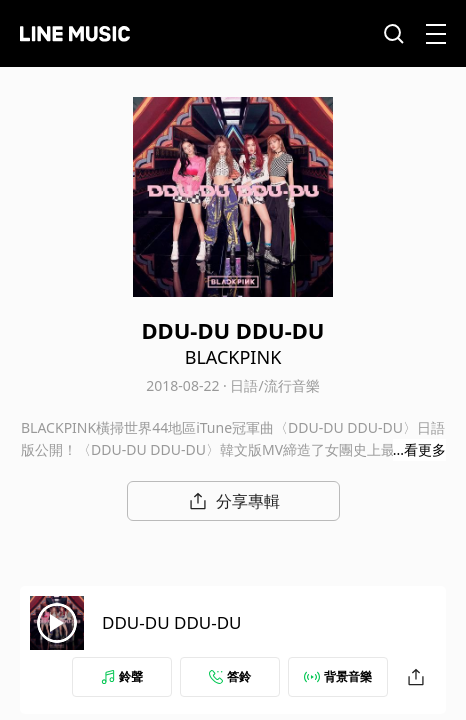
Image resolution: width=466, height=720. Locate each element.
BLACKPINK (233, 357)
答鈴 (230, 676)
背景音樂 (338, 676)
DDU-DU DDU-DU (172, 622)
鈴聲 (122, 676)
